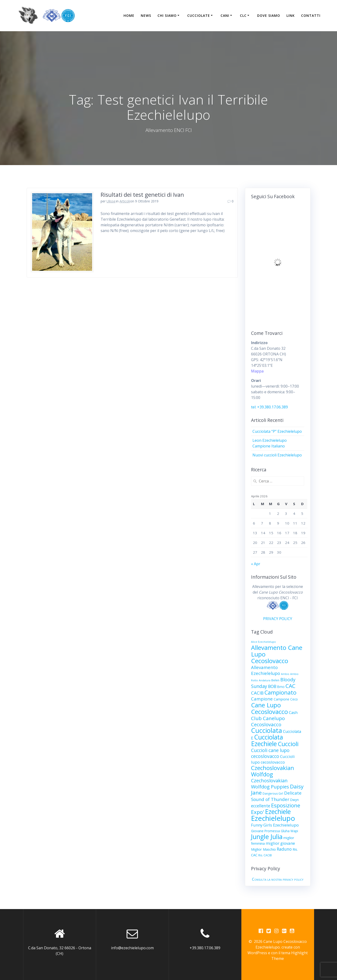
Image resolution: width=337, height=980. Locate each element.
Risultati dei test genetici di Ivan (142, 195)
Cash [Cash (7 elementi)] (293, 713)
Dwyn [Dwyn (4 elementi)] (294, 800)
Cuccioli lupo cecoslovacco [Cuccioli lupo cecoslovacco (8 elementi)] (273, 759)
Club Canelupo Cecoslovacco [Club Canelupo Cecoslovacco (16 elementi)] (268, 721)
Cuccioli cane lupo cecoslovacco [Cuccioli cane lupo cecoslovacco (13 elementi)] (270, 753)
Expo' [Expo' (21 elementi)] (258, 812)
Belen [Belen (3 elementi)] (275, 680)
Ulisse (111, 201)
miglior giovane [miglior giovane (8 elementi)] (280, 843)
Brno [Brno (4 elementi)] (281, 687)
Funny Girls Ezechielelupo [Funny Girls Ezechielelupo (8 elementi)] (275, 825)
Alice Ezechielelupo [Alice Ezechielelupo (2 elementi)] (263, 642)
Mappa (257, 371)
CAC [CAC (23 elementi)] (290, 686)
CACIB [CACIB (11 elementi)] (257, 693)
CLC (243, 15)
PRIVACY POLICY (278, 619)
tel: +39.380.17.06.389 (269, 407)
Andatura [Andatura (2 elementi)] (265, 680)
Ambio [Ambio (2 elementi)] (285, 674)
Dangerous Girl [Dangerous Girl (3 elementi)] (273, 794)
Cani (225, 15)
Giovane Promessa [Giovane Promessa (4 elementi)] (265, 831)
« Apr (256, 564)
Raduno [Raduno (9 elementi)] (284, 849)
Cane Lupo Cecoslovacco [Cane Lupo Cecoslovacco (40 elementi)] (269, 708)
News (146, 15)
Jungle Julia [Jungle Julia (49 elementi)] (267, 837)
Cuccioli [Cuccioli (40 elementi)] (288, 744)
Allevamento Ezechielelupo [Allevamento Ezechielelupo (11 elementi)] (266, 670)
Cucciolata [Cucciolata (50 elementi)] (267, 730)
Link (291, 15)
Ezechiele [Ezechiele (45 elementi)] (278, 812)
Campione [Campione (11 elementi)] (262, 699)
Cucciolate (199, 15)
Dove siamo (269, 15)
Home (129, 15)
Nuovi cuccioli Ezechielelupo (277, 455)
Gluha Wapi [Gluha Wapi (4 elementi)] (289, 831)
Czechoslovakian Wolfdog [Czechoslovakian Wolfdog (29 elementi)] (273, 771)
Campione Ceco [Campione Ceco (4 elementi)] (286, 699)
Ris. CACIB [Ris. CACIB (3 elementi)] (265, 855)
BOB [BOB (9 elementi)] (272, 686)
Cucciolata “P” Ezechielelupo (277, 431)
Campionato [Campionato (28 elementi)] (280, 692)
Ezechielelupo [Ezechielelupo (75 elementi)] (273, 818)
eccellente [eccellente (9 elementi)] (261, 806)
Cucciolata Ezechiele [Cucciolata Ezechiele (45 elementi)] (267, 740)
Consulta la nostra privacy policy (278, 879)
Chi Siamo (167, 15)
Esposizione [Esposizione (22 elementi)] (286, 805)
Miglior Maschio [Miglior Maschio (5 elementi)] (263, 849)
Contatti (311, 15)
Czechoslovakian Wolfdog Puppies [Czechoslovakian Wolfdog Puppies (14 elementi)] (270, 784)
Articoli (125, 201)
